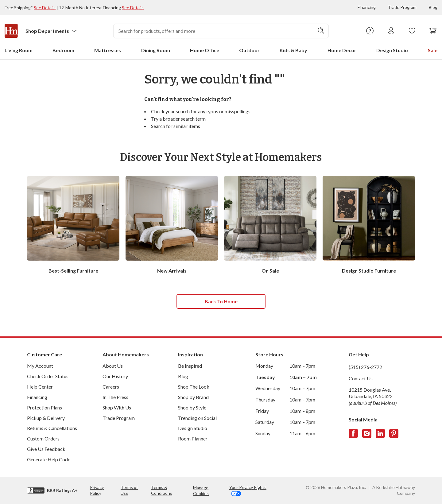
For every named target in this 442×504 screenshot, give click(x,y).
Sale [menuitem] (433, 50)
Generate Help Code (49, 459)
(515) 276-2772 (365, 367)
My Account (40, 365)
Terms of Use (129, 490)
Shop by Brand (193, 397)
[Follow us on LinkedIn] (380, 433)
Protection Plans (45, 407)
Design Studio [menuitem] (392, 50)
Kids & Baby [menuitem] (293, 50)
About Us (113, 365)
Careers (111, 386)
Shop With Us (117, 407)
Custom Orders (43, 438)
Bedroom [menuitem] (63, 50)
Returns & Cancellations (52, 428)
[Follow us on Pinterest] (394, 433)
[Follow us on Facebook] (353, 433)
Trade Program (402, 7)
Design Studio (193, 428)
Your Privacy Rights (248, 490)
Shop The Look (194, 386)
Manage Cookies (201, 490)
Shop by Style (192, 407)
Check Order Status (48, 376)
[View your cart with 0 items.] (433, 31)
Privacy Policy (97, 490)
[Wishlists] (412, 31)
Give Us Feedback (46, 449)
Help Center (40, 386)
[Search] (321, 31)
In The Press (115, 397)
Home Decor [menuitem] (342, 50)
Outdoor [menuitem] (249, 50)
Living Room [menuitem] (19, 50)
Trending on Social (197, 418)
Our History (115, 376)
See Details (45, 8)
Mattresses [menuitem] (108, 50)
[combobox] (221, 31)
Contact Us (361, 378)
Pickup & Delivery (46, 418)
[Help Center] (370, 31)
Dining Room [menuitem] (156, 50)
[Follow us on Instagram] (367, 433)
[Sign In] (391, 31)
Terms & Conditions (162, 490)
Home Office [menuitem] (205, 50)
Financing (367, 7)
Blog (433, 7)
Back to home (221, 301)
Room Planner (193, 438)
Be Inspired (190, 365)
